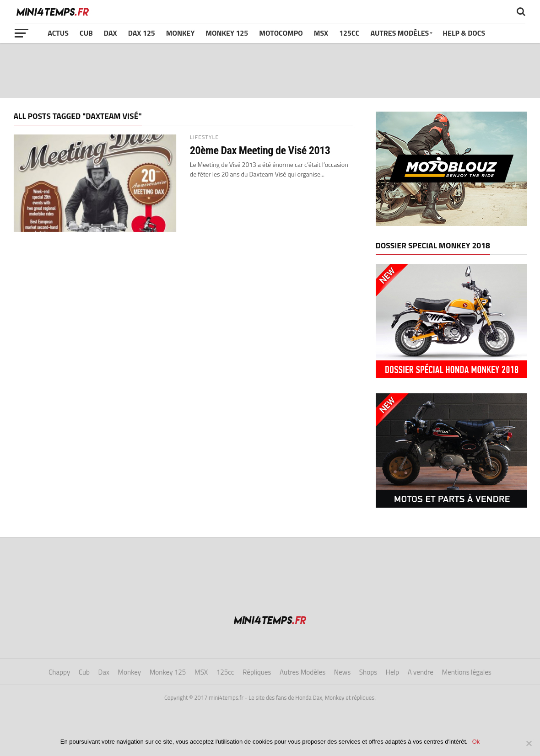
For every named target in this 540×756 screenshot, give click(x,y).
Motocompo (281, 33)
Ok (476, 742)
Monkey (181, 33)
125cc (349, 33)
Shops (368, 672)
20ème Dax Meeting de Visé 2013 (260, 150)
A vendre (421, 672)
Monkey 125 (227, 33)
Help (392, 672)
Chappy (59, 672)
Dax (111, 33)
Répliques (257, 672)
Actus (58, 33)
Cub (86, 33)
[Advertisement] (270, 70)
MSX (321, 33)
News (342, 672)
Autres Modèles (400, 33)
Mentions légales (467, 672)
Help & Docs (464, 33)
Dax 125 (142, 33)
